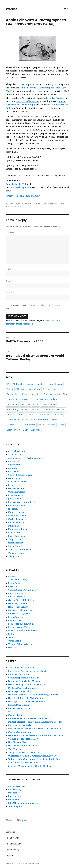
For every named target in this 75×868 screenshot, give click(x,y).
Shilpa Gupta (15, 539)
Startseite (10, 832)
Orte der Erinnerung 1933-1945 (23, 746)
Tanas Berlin (15, 641)
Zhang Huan (14, 556)
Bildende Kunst (24, 389)
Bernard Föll (14, 461)
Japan (53, 404)
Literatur (11, 415)
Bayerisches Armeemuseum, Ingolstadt (27, 671)
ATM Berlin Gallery (18, 580)
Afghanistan (19, 384)
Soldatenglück (15, 806)
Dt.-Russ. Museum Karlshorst (22, 688)
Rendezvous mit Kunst (19, 627)
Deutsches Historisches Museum (24, 681)
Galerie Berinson (17, 597)
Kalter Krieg (13, 410)
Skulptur (31, 420)
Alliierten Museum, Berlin (21, 668)
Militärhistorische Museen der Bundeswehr (30, 718)
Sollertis (12, 634)
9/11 (8, 384)
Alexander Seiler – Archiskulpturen (26, 458)
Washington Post (24, 187)
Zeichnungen (13, 430)
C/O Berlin (23, 84)
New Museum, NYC (17, 742)
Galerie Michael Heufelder (21, 600)
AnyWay (12, 576)
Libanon (61, 410)
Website (10, 293)
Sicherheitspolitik (15, 420)
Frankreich (25, 399)
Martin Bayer (15, 204)
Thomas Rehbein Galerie (20, 644)
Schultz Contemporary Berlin (23, 631)
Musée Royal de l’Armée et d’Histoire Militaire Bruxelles (36, 729)
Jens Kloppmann (16, 505)
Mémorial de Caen (17, 715)
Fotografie (53, 204)
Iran (29, 404)
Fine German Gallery (18, 593)
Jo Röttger (13, 509)
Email (9, 281)
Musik (21, 415)
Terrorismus (44, 420)
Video (41, 425)
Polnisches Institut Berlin (21, 624)
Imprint (9, 856)
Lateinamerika (48, 410)
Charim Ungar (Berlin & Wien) (23, 590)
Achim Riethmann (17, 451)
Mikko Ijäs (13, 526)
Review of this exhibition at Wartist (23, 196)
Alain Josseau (15, 455)
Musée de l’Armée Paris (20, 725)
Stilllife (12, 637)
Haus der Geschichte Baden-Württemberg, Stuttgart (33, 695)
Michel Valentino (17, 522)
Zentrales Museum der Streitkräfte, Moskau (30, 766)
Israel (44, 404)
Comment (11, 232)
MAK (11, 712)
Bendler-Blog (15, 789)
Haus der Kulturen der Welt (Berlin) (25, 698)
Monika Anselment (18, 529)
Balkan (45, 204)
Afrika (30, 384)
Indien (54, 399)
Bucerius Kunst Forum (19, 674)
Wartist (11, 9)
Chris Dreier (14, 472)
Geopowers (14, 800)
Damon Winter (15, 478)
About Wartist (13, 838)
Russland (58, 415)
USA (19, 425)
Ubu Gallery (14, 648)
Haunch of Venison (17, 603)
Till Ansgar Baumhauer (20, 550)
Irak (22, 404)
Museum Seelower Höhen (21, 732)
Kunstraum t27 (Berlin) (19, 614)
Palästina (31, 415)
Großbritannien (40, 399)
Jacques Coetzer (16, 495)
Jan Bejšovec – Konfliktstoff (22, 502)
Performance (44, 415)
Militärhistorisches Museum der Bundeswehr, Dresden (35, 722)
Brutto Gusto (14, 583)
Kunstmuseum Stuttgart (20, 708)
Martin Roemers (16, 519)
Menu (65, 9)
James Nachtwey (16, 499)
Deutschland (13, 394)
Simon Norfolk (15, 546)
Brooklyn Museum (55, 98)
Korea (24, 410)
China (37, 389)
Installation (12, 404)
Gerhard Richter (16, 488)
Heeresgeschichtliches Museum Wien (27, 702)
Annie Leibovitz (13, 184)
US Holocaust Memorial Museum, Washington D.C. (33, 756)
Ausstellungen (55, 384)
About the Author (15, 844)
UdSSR (56, 420)
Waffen (61, 425)
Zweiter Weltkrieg (32, 430)
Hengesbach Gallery (18, 607)
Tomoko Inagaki (16, 553)
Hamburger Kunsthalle (19, 691)
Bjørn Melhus (15, 465)
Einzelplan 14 (15, 796)
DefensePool (14, 793)
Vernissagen (17, 206)
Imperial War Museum (19, 705)
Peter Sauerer (15, 533)
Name (9, 269)
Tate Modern (15, 749)
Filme (65, 394)
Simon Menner (15, 543)
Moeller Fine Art (16, 620)
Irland (36, 404)
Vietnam (51, 425)
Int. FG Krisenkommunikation (23, 803)
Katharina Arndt (16, 512)
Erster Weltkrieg (52, 394)
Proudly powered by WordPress (26, 863)
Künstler (61, 204)
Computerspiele (50, 389)
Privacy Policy (12, 850)
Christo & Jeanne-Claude (20, 475)
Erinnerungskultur (32, 394)
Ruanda (9, 206)
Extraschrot (14, 485)
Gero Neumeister (17, 492)
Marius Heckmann (17, 516)
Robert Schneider (17, 536)
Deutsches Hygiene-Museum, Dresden (27, 685)
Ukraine (11, 425)
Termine (37, 204)
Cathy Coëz (14, 468)
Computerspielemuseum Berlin (24, 678)
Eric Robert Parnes (17, 482)
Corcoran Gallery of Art (27, 101)
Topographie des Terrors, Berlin (24, 752)
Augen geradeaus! (17, 786)
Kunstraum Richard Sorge (21, 610)
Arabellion (40, 384)
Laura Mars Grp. (16, 617)
